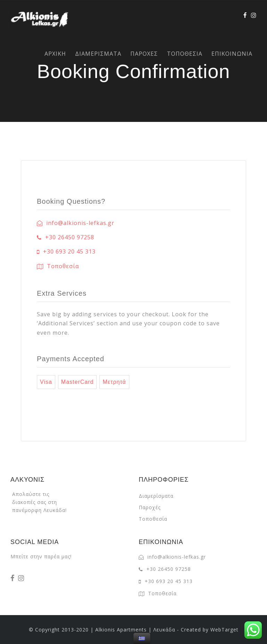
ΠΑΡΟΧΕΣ (144, 54)
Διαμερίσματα (156, 496)
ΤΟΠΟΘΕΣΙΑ (185, 54)
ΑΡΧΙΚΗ (55, 54)
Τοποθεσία (153, 519)
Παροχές (150, 507)
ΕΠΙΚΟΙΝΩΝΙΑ (232, 54)
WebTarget (224, 630)
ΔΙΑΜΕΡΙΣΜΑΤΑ (98, 54)
